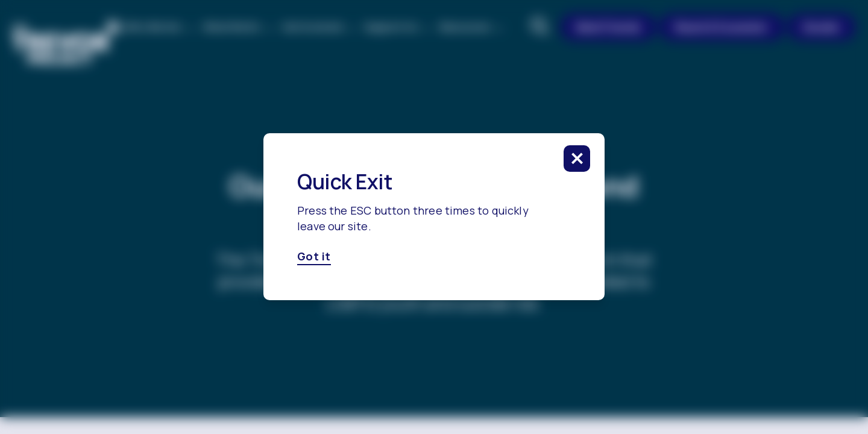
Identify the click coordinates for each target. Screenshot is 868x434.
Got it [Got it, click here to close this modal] (314, 257)
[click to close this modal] (577, 159)
